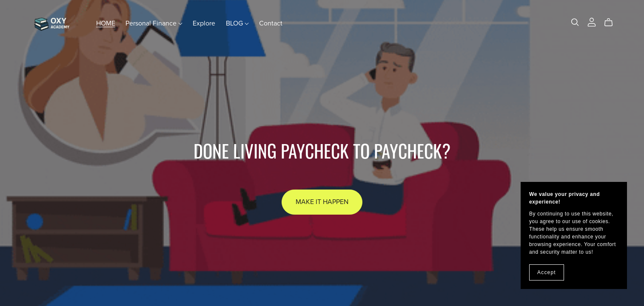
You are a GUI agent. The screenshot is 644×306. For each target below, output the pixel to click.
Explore (204, 23)
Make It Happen (322, 202)
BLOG (237, 23)
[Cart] (612, 23)
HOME (106, 23)
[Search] (575, 22)
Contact (271, 23)
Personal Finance (154, 23)
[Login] (592, 21)
